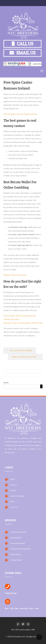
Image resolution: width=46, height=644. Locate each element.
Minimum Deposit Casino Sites (15, 275)
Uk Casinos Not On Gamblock (21, 350)
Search (6, 383)
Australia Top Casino (11, 319)
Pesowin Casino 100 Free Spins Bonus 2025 (20, 316)
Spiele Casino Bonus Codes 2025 (24, 357)
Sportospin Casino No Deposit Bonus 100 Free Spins (23, 323)
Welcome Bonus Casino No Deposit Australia (20, 114)
